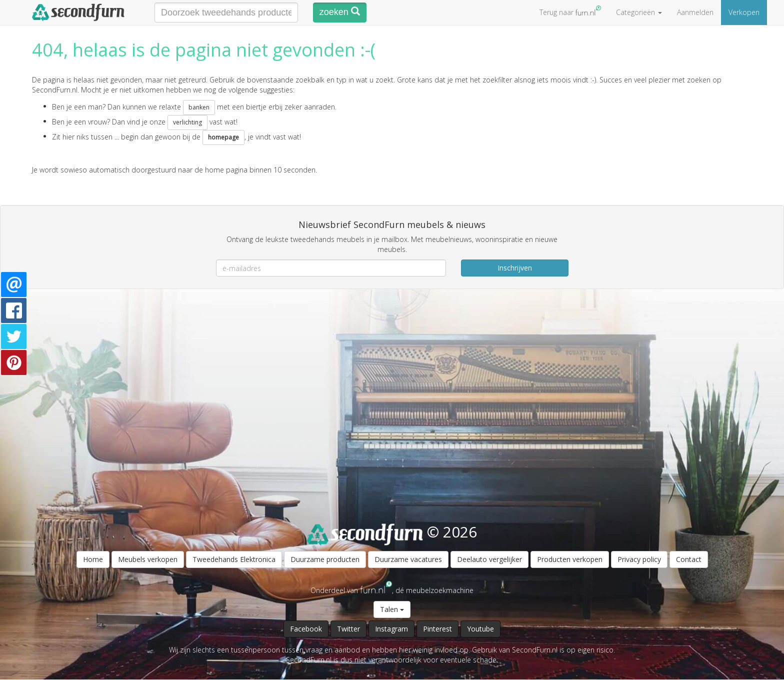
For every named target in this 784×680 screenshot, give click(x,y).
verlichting (187, 122)
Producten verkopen (570, 559)
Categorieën (639, 12)
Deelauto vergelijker (489, 559)
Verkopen (744, 12)
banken (199, 107)
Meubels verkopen (148, 559)
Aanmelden (695, 12)
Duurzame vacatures (408, 559)
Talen (392, 609)
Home (93, 559)
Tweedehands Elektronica (234, 559)
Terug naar (570, 11)
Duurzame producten (325, 559)
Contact (689, 559)
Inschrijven (515, 268)
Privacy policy (639, 559)
